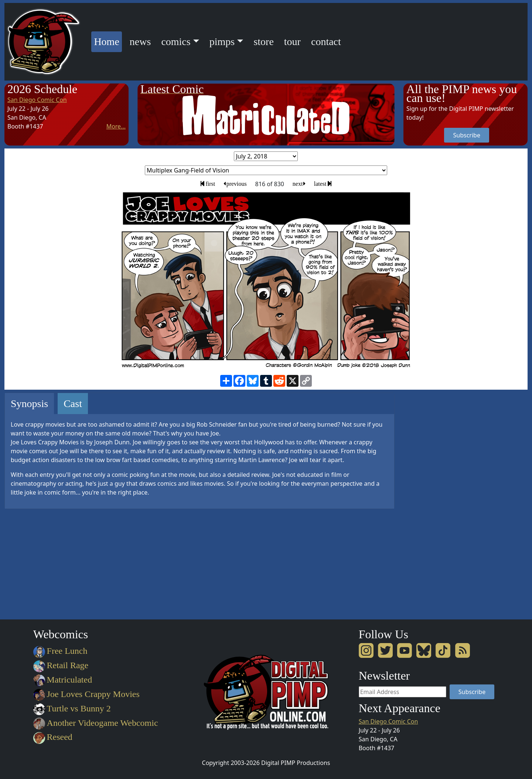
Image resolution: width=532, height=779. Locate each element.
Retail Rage (61, 665)
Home (108, 40)
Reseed (53, 737)
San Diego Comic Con (37, 100)
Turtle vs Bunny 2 (72, 708)
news (140, 42)
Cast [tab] (73, 404)
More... (116, 126)
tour (292, 42)
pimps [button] (222, 42)
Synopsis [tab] (29, 404)
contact (326, 42)
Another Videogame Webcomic (96, 723)
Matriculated (63, 680)
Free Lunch (60, 651)
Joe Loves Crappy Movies (86, 694)
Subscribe (466, 135)
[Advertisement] (433, 503)
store (263, 42)
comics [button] (176, 42)
